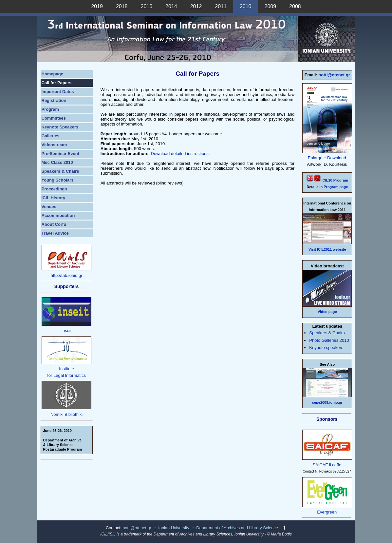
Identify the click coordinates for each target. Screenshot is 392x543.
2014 (171, 6)
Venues (49, 207)
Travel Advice (55, 233)
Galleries (51, 136)
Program (50, 109)
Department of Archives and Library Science (238, 528)
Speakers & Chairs (60, 171)
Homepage (52, 74)
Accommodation (58, 215)
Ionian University (174, 528)
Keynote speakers (326, 348)
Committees (54, 118)
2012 (196, 6)
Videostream (54, 145)
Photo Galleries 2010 (329, 340)
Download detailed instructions (180, 154)
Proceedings (54, 189)
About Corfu (54, 224)
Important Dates (58, 92)
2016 (147, 6)
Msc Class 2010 (57, 162)
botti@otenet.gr (334, 75)
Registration (54, 100)
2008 (295, 6)
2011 (221, 6)
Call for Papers (57, 83)
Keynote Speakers (60, 127)
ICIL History (54, 198)
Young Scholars (58, 180)
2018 (122, 6)
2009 (270, 6)
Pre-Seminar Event (61, 154)
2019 (97, 6)
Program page (336, 187)
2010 (246, 6)
